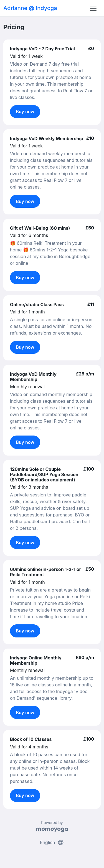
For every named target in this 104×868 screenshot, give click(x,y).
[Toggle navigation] (93, 8)
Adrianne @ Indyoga (30, 8)
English (52, 842)
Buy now (25, 112)
